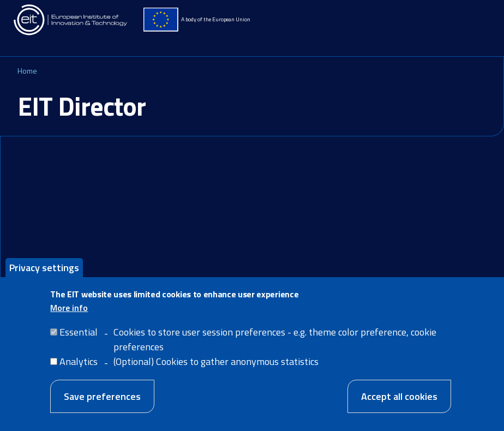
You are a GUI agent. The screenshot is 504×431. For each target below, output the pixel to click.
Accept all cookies (399, 406)
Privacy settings (44, 277)
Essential (79, 341)
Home (27, 71)
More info (69, 317)
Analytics (79, 371)
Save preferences (102, 406)
